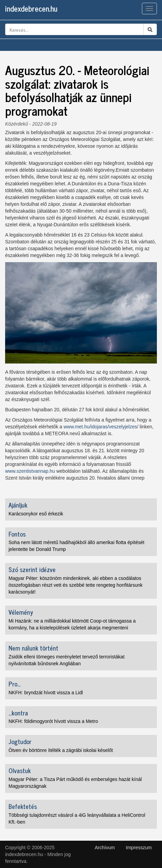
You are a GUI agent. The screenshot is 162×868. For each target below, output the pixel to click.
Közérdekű (17, 124)
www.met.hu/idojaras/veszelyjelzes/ (101, 427)
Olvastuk (20, 770)
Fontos (17, 534)
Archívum (105, 848)
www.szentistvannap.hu (30, 471)
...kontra (18, 713)
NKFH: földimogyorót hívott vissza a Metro (53, 721)
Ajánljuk (18, 505)
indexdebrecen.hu (31, 8)
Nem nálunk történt (33, 648)
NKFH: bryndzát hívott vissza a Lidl (46, 693)
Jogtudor (20, 741)
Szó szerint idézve (32, 569)
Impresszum (139, 848)
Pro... (14, 684)
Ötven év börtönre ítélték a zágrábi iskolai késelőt (61, 750)
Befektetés (23, 806)
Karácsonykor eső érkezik (36, 514)
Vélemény (21, 612)
